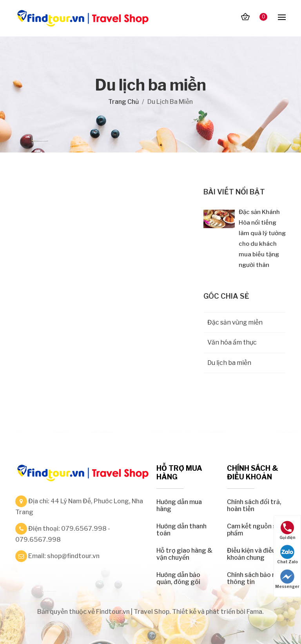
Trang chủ (123, 102)
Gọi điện (287, 530)
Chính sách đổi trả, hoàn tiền (254, 505)
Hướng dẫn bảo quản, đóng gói (178, 578)
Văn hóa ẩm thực (232, 343)
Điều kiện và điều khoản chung (251, 554)
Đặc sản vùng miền (235, 323)
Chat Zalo (287, 554)
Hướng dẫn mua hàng (179, 505)
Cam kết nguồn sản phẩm (255, 530)
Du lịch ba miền (229, 363)
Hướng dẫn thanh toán (181, 530)
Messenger (287, 579)
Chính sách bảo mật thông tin (256, 578)
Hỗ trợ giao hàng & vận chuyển (184, 554)
